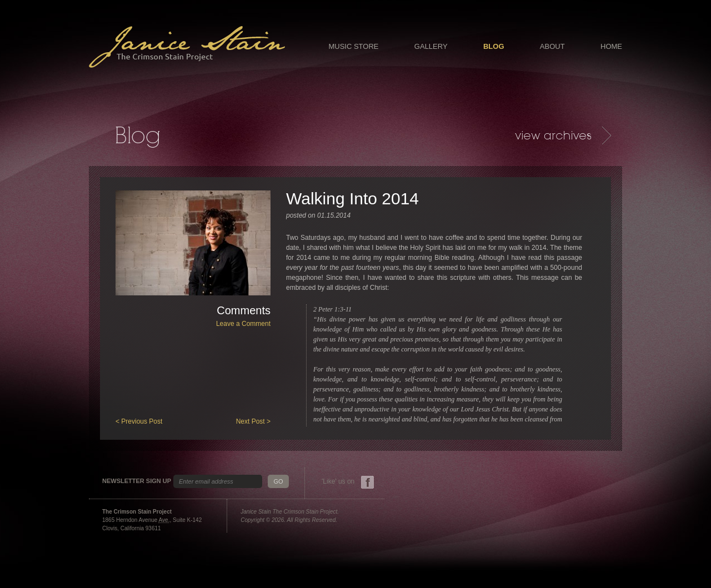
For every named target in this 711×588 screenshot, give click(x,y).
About (552, 46)
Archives (563, 135)
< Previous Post (139, 421)
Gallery (431, 46)
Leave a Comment (243, 324)
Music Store (353, 46)
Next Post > (253, 421)
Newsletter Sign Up (137, 481)
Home (611, 46)
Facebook (367, 482)
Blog (494, 46)
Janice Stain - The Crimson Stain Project (187, 47)
